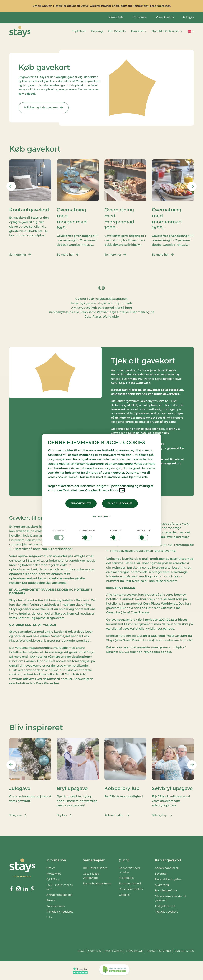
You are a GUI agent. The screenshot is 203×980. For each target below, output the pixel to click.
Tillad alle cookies (120, 503)
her (122, 490)
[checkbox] (59, 535)
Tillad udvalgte (81, 503)
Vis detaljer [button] (101, 516)
